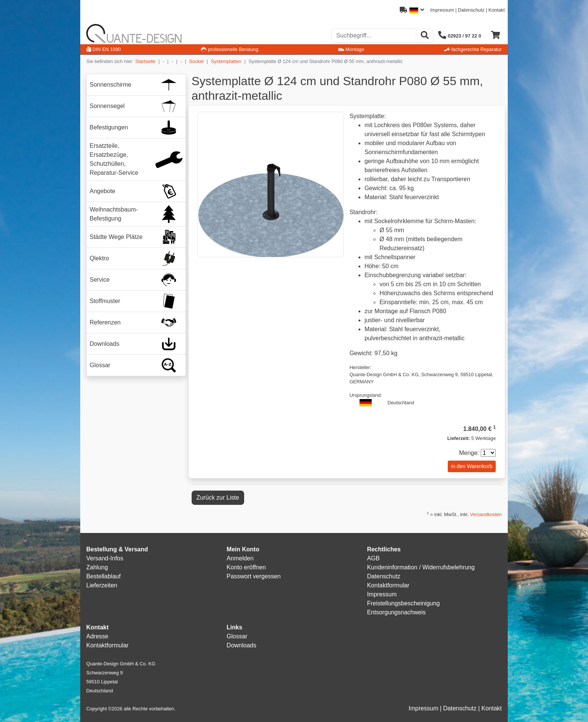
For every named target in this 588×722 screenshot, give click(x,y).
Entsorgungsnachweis (397, 612)
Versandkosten (486, 514)
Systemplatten (226, 61)
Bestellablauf (103, 576)
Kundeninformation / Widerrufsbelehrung (421, 567)
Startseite (145, 61)
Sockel (196, 61)
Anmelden (240, 558)
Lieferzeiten (102, 585)
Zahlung (97, 567)
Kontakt (497, 10)
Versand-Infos (105, 558)
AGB (373, 558)
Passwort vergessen (253, 576)
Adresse (97, 636)
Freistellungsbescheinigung (403, 603)
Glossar (237, 636)
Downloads (241, 645)
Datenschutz (471, 10)
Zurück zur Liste (218, 498)
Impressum (442, 10)
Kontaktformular (388, 585)
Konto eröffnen (246, 567)
